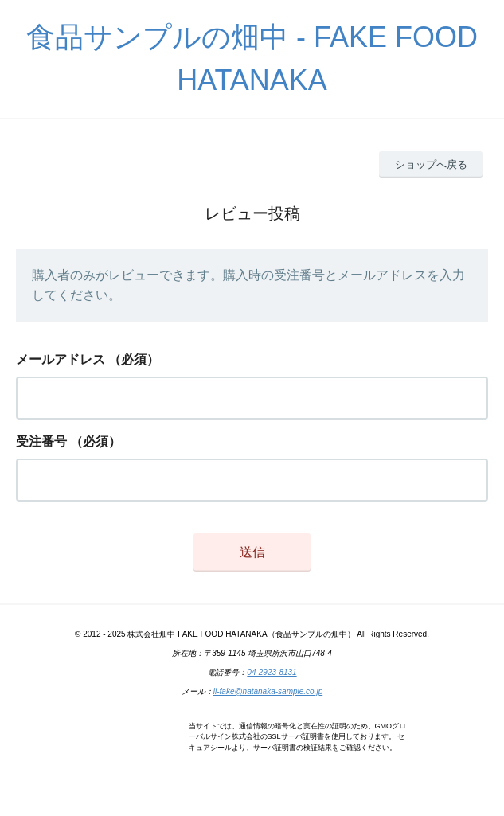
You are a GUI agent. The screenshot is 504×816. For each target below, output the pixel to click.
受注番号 (41, 441)
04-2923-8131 (272, 672)
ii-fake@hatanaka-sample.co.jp (268, 691)
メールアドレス (61, 359)
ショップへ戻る (431, 164)
